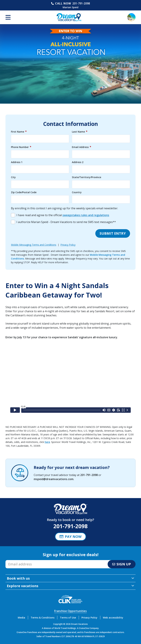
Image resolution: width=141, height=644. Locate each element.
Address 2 (78, 162)
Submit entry (113, 233)
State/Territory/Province (86, 177)
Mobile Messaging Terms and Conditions (34, 245)
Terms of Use (68, 618)
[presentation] (37, 233)
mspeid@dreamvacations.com (54, 479)
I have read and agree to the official (63, 215)
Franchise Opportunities (70, 611)
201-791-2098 (81, 3)
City (13, 177)
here (47, 442)
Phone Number (21, 147)
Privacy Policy (68, 245)
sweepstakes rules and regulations (86, 215)
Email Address (82, 147)
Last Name (80, 132)
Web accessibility (113, 618)
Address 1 (17, 162)
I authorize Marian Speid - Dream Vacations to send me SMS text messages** (66, 222)
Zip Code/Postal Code (24, 192)
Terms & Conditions (43, 618)
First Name (19, 132)
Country (77, 192)
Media (21, 618)
